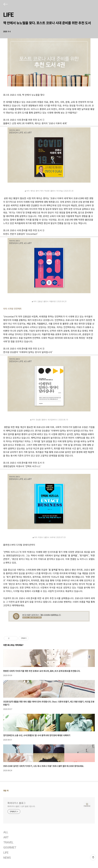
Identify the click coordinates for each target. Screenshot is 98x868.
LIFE (8, 15)
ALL (6, 832)
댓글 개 (6, 791)
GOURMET (10, 848)
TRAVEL (8, 842)
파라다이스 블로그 (17, 803)
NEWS (7, 858)
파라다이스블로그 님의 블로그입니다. (21, 806)
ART (6, 837)
